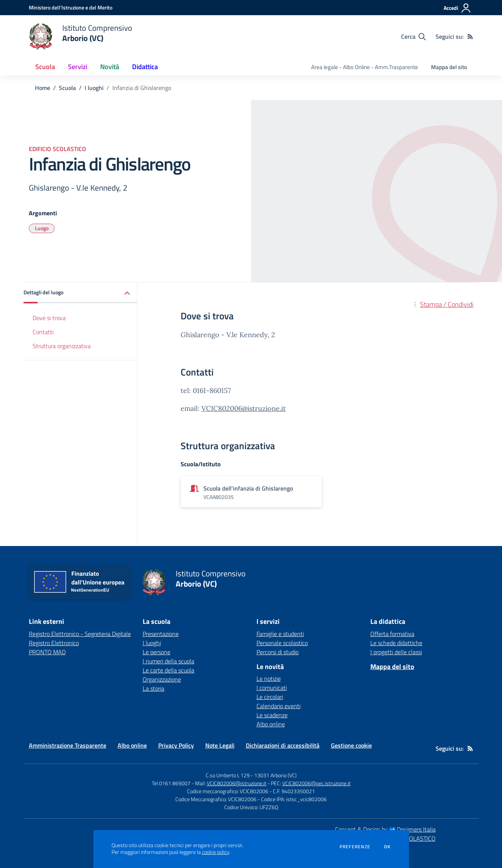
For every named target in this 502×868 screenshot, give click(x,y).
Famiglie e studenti (280, 634)
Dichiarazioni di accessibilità (283, 745)
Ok (387, 847)
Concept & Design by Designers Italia (385, 829)
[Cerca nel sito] (413, 36)
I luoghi (94, 88)
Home (42, 88)
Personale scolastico (282, 643)
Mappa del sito (449, 67)
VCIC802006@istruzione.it (244, 408)
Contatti (43, 332)
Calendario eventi (279, 706)
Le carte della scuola (168, 670)
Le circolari (270, 697)
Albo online (271, 724)
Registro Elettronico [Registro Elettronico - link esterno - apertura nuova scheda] (54, 643)
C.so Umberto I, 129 (228, 775)
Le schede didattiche (396, 643)
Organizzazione (162, 679)
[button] (80, 293)
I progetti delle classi (396, 652)
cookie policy (216, 852)
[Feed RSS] (470, 36)
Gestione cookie (351, 745)
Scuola (67, 88)
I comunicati (272, 688)
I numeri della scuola (168, 661)
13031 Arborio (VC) (275, 775)
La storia (153, 688)
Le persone (157, 652)
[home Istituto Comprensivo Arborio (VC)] (81, 36)
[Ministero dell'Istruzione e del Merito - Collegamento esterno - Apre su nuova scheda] (71, 7)
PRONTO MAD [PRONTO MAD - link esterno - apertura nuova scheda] (47, 652)
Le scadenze (272, 715)
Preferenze (355, 847)
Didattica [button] (145, 67)
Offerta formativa (392, 634)
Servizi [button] (78, 67)
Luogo (42, 228)
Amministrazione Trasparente (68, 745)
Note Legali (220, 745)
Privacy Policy (176, 745)
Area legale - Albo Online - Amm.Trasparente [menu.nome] (365, 67)
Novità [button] (110, 67)
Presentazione (161, 634)
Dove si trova (49, 318)
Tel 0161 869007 (171, 783)
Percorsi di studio (278, 652)
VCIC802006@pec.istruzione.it (316, 783)
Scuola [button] (45, 67)
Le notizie (269, 679)
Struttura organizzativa (62, 346)
